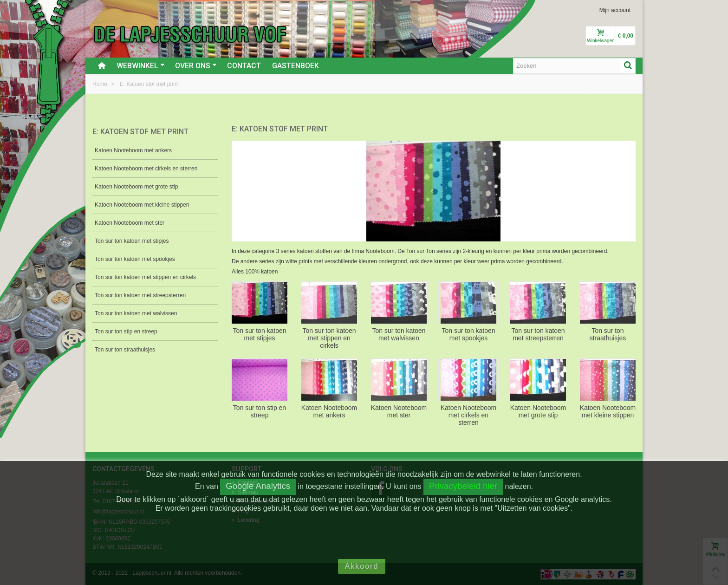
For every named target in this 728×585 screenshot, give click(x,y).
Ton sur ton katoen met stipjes (132, 241)
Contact (244, 66)
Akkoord (362, 566)
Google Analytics (258, 486)
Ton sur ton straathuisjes (125, 350)
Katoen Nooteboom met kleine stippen (142, 205)
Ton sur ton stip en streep (126, 331)
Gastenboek (296, 66)
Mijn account (615, 10)
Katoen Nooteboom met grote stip (136, 187)
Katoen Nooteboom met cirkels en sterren (146, 169)
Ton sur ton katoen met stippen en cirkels (145, 277)
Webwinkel (141, 66)
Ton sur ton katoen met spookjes (135, 259)
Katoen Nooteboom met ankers (133, 150)
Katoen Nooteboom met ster (130, 223)
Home (101, 84)
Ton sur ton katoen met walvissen (136, 313)
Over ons (196, 66)
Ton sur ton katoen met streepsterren (140, 295)
